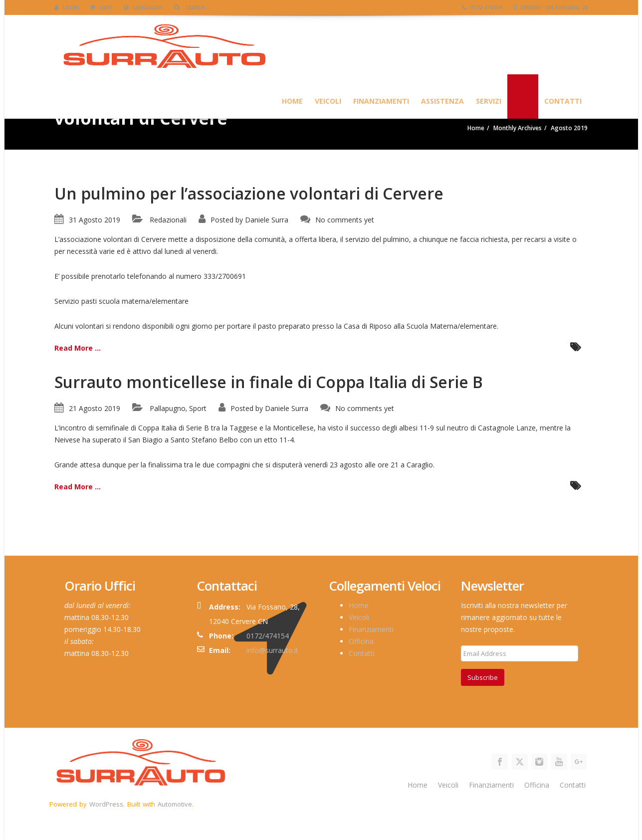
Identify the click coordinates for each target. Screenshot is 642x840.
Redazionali (168, 220)
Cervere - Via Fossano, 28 (551, 7)
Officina (361, 641)
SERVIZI (489, 101)
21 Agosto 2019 (95, 408)
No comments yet (345, 220)
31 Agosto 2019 (95, 220)
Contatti (563, 101)
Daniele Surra (267, 220)
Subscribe (483, 677)
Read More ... (78, 348)
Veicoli (328, 101)
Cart (101, 7)
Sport (198, 408)
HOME (292, 101)
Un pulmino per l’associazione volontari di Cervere (249, 193)
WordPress (106, 804)
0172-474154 (482, 7)
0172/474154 (268, 636)
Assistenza (442, 101)
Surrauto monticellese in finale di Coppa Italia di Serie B (269, 382)
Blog (523, 101)
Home (359, 605)
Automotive (175, 804)
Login (67, 7)
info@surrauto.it (272, 650)
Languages (143, 7)
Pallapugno (168, 408)
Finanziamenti (381, 101)
